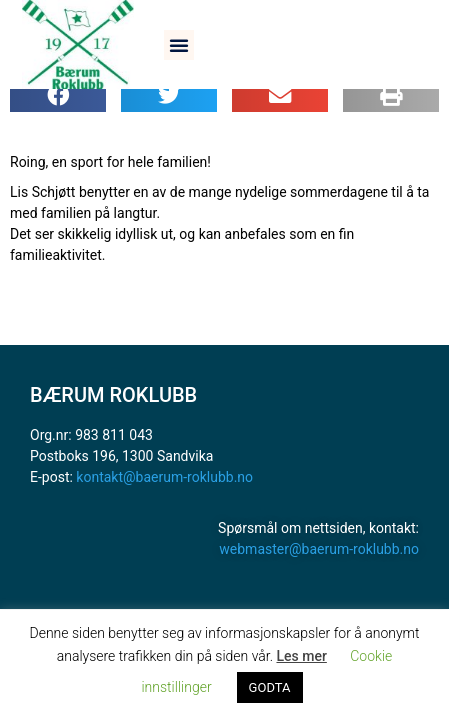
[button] (179, 45)
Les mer (301, 656)
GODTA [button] (270, 687)
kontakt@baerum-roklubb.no (164, 477)
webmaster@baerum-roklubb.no (319, 549)
